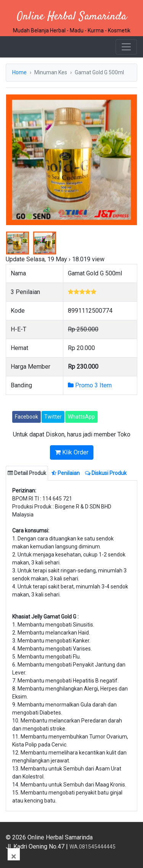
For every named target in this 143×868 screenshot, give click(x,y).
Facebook (27, 417)
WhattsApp (81, 417)
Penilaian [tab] (66, 473)
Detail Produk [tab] (27, 473)
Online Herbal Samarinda (72, 17)
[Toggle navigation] (126, 47)
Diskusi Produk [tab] (106, 473)
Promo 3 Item (90, 385)
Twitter (53, 417)
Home (19, 72)
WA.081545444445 (92, 847)
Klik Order (72, 452)
